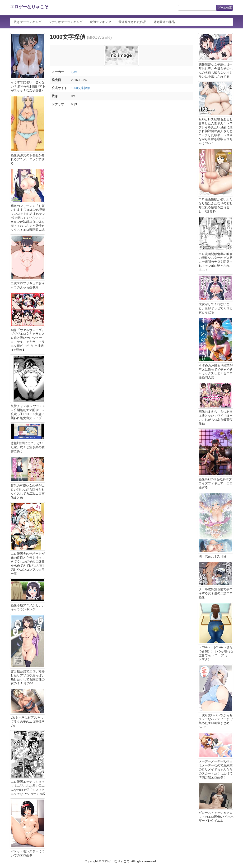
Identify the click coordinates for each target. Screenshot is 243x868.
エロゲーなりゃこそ (29, 7)
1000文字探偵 (81, 88)
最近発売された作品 (132, 22)
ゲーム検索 (225, 8)
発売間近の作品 (164, 22)
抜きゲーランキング (28, 22)
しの (74, 72)
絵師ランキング (100, 22)
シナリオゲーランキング (66, 22)
